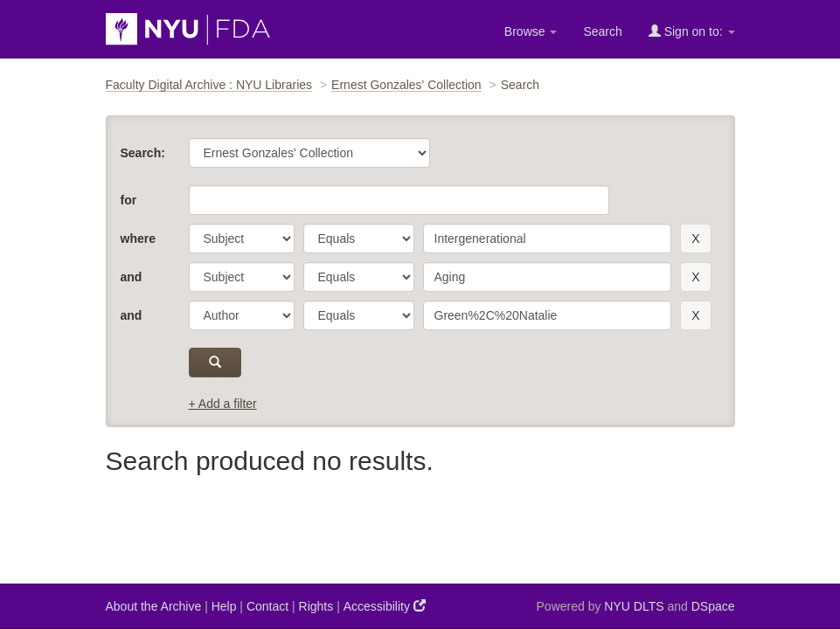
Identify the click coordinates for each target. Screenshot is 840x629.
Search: (143, 153)
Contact (267, 606)
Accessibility (385, 606)
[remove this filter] (695, 238)
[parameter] (242, 238)
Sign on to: (692, 31)
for (129, 200)
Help (224, 606)
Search (602, 31)
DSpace (713, 606)
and (132, 277)
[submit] (215, 363)
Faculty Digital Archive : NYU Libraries (209, 85)
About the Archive (154, 606)
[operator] (359, 238)
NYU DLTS (634, 606)
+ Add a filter (223, 404)
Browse (531, 31)
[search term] (548, 238)
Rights (316, 606)
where (138, 238)
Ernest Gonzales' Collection (406, 85)
